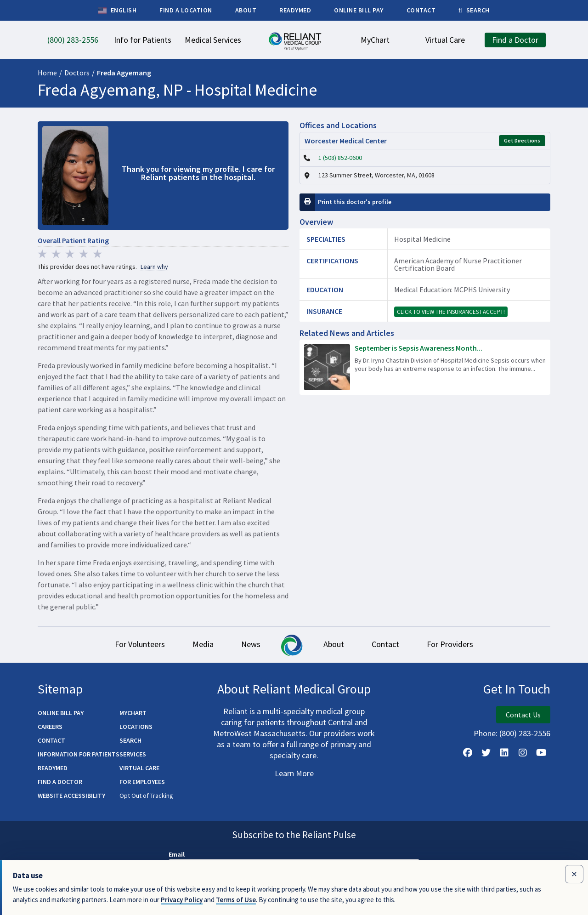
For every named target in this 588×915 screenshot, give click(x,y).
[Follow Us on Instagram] (523, 753)
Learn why (154, 267)
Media (203, 644)
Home (47, 73)
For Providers (450, 644)
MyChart (133, 713)
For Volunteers (140, 644)
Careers (50, 727)
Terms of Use (236, 900)
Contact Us (523, 715)
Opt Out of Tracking (146, 796)
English (117, 11)
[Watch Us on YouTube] (541, 753)
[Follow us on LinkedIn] (504, 753)
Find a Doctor (60, 782)
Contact (385, 644)
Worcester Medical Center (346, 141)
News (251, 644)
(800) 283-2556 (525, 733)
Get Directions (522, 140)
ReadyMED (53, 768)
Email (177, 854)
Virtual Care (139, 768)
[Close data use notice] (574, 874)
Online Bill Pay (61, 713)
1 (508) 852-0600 (340, 158)
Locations (136, 727)
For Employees (142, 782)
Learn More (294, 773)
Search (130, 740)
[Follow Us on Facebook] (468, 753)
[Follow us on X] (486, 753)
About (334, 644)
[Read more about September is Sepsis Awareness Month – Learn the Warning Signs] (425, 367)
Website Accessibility (71, 796)
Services (133, 754)
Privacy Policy (182, 900)
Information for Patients (79, 754)
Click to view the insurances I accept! (451, 312)
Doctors (77, 73)
